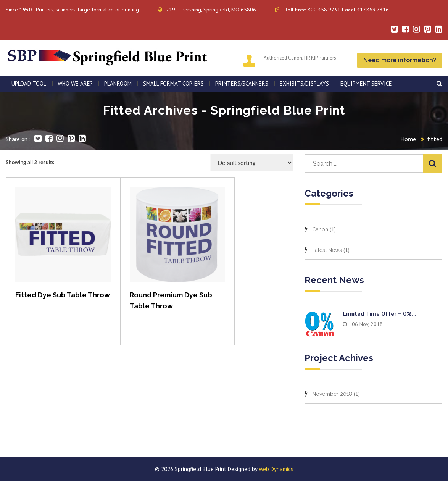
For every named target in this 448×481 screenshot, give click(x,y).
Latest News (327, 250)
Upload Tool (29, 83)
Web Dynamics (276, 469)
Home (408, 139)
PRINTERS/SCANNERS (242, 83)
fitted (435, 139)
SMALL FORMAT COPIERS (173, 83)
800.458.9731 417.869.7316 (332, 10)
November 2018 (332, 394)
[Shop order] (252, 163)
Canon (320, 229)
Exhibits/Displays (304, 83)
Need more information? (400, 60)
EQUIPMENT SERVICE (366, 83)
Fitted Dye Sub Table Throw (63, 295)
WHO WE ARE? (75, 83)
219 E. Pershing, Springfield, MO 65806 (207, 10)
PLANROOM (118, 83)
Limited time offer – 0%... (380, 313)
